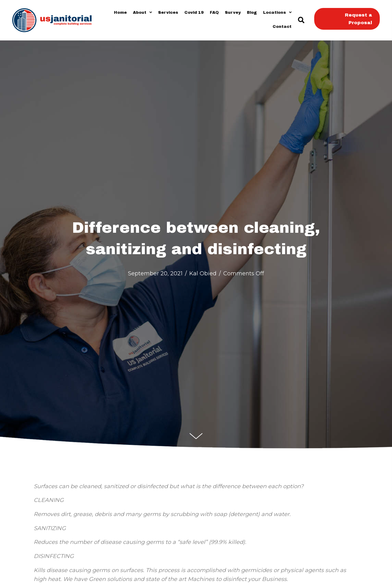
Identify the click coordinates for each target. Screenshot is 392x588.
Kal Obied (203, 273)
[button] (301, 20)
